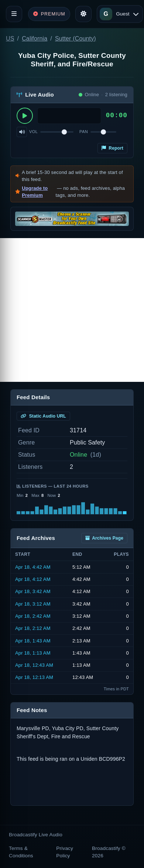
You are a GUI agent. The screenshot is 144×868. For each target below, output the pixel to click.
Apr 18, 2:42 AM (33, 616)
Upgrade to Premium (35, 192)
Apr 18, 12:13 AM (34, 677)
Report (112, 148)
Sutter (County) (76, 39)
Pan (84, 132)
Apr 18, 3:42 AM (33, 591)
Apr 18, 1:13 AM (33, 653)
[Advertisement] (72, 310)
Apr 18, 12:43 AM (34, 665)
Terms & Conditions (21, 852)
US (10, 39)
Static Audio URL (43, 416)
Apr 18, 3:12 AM (33, 604)
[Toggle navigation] (14, 14)
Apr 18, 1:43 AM (33, 641)
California (35, 39)
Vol (33, 132)
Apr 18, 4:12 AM (33, 579)
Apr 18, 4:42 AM (33, 567)
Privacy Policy (65, 852)
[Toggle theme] (83, 14)
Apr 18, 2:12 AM (33, 628)
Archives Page (104, 538)
